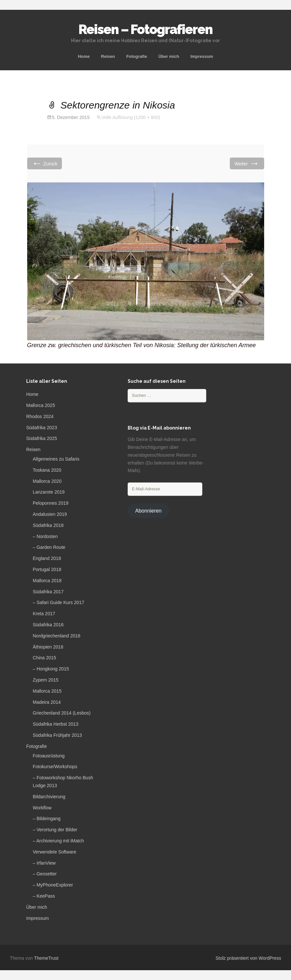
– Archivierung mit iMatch (58, 841)
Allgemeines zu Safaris (56, 459)
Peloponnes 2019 (51, 503)
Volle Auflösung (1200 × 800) (131, 117)
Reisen (108, 56)
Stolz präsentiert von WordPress (249, 958)
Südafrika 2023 (42, 428)
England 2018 (47, 558)
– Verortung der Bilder (55, 830)
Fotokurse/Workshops (55, 767)
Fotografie (137, 56)
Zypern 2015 (46, 680)
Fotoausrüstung (49, 756)
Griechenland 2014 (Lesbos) (62, 713)
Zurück (45, 163)
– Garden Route (49, 547)
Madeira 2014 (47, 702)
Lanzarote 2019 (49, 492)
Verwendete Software (55, 852)
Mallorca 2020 (47, 481)
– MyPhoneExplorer (53, 885)
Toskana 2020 (47, 470)
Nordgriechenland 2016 (57, 636)
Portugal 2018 (47, 569)
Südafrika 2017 (48, 592)
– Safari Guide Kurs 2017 (58, 602)
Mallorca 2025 (41, 405)
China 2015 (45, 658)
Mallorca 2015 (47, 691)
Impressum (202, 56)
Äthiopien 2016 (48, 647)
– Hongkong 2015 (51, 669)
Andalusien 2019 (50, 514)
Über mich (169, 56)
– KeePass (44, 896)
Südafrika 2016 (48, 625)
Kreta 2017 (44, 614)
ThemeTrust (46, 958)
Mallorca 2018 (47, 581)
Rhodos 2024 (40, 416)
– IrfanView (44, 863)
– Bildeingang (47, 819)
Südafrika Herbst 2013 (55, 724)
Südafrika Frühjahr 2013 (57, 735)
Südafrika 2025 (42, 438)
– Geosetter (45, 874)
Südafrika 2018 (48, 525)
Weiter (247, 163)
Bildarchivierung (49, 797)
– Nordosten (45, 536)
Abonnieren (148, 511)
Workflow (42, 808)
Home (84, 56)
